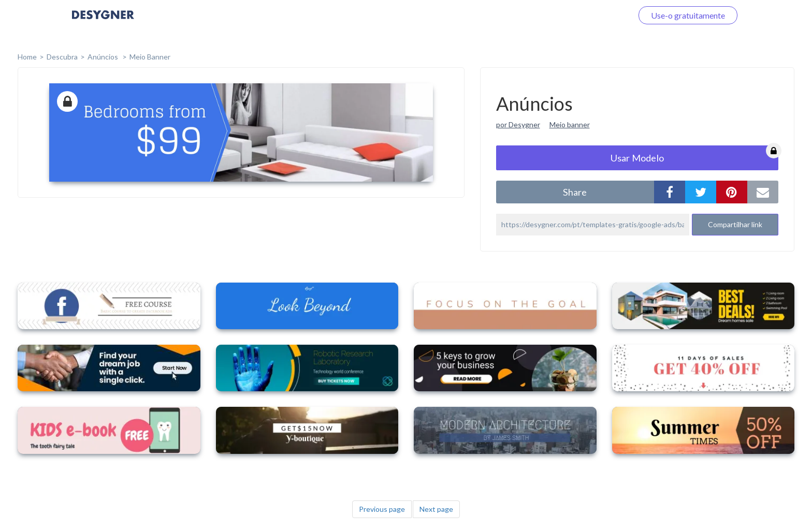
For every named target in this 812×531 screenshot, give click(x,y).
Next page (436, 509)
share (575, 192)
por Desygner (518, 124)
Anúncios (104, 57)
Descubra (62, 57)
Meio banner (570, 124)
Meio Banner (150, 57)
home (27, 57)
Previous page (382, 509)
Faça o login (599, 15)
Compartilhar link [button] (735, 224)
